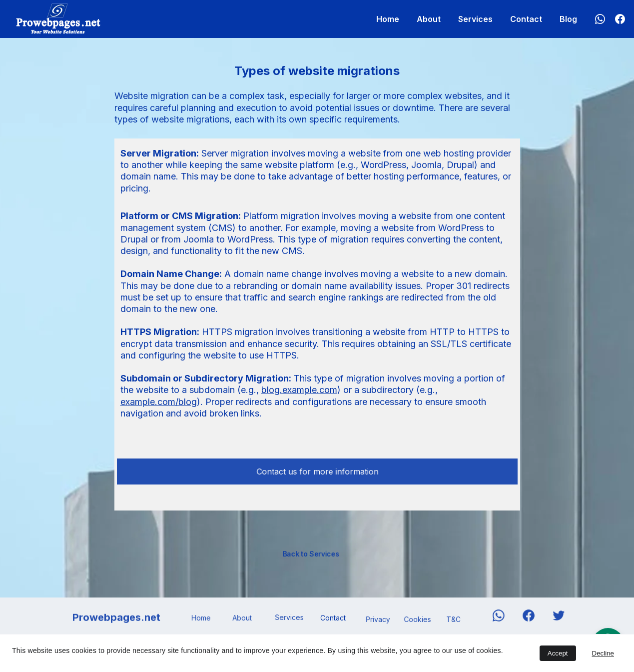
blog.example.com (299, 390)
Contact (526, 19)
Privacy (378, 619)
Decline (603, 653)
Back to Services (311, 553)
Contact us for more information (317, 471)
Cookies (418, 619)
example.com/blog (159, 402)
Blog (568, 19)
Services (475, 19)
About (429, 19)
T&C (453, 619)
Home (388, 19)
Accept (558, 653)
